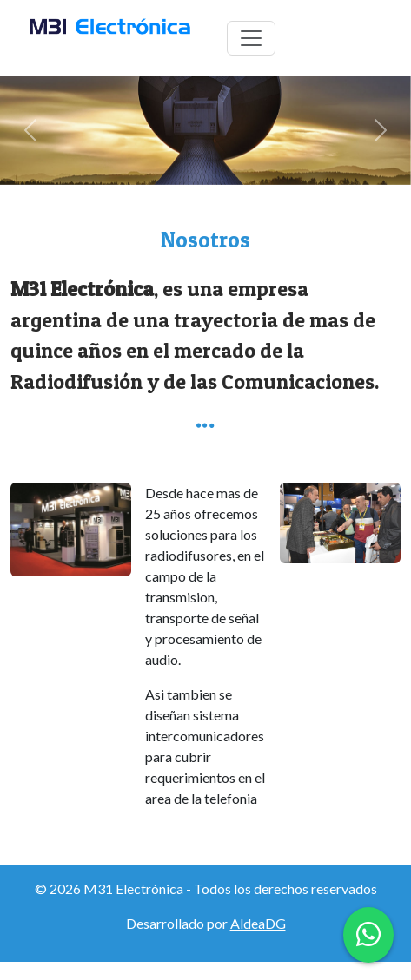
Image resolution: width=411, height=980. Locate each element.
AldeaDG (258, 923)
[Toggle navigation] (251, 38)
